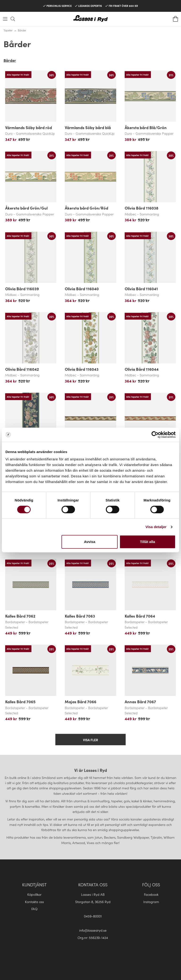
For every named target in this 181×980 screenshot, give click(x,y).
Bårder (22, 30)
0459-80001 (93, 916)
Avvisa (90, 542)
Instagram (151, 902)
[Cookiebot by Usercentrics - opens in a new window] (155, 435)
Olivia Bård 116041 (141, 289)
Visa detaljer (156, 527)
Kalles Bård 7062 (20, 616)
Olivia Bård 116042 (22, 369)
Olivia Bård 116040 (82, 289)
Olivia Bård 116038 (142, 208)
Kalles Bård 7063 (80, 616)
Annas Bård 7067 (140, 702)
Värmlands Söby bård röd (29, 127)
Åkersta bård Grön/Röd (86, 208)
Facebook (151, 894)
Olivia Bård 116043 (82, 369)
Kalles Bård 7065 (20, 702)
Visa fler (90, 740)
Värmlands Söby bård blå (88, 127)
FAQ (34, 909)
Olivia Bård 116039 (22, 289)
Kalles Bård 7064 (140, 616)
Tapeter (8, 30)
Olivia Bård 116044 (142, 369)
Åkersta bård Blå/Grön (146, 127)
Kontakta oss (34, 902)
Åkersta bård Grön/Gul (26, 208)
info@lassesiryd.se (93, 930)
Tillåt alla (148, 542)
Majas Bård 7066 (81, 702)
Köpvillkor (34, 894)
